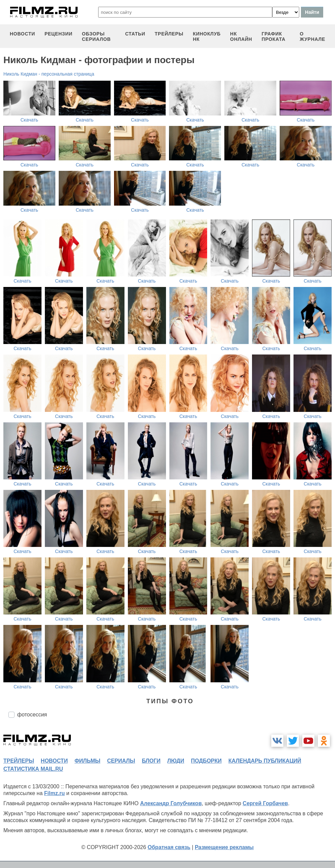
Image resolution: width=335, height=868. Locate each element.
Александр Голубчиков (171, 803)
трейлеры (169, 34)
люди (176, 761)
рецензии (59, 34)
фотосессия (32, 715)
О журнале (312, 36)
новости (22, 34)
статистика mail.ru (33, 769)
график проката (273, 36)
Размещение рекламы (224, 847)
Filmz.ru (54, 793)
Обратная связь (169, 847)
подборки (206, 761)
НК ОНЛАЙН (241, 36)
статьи (135, 34)
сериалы (121, 761)
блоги (151, 761)
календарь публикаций (265, 761)
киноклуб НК (207, 36)
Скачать (30, 120)
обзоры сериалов (96, 36)
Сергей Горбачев (265, 803)
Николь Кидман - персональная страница (49, 74)
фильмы (87, 761)
